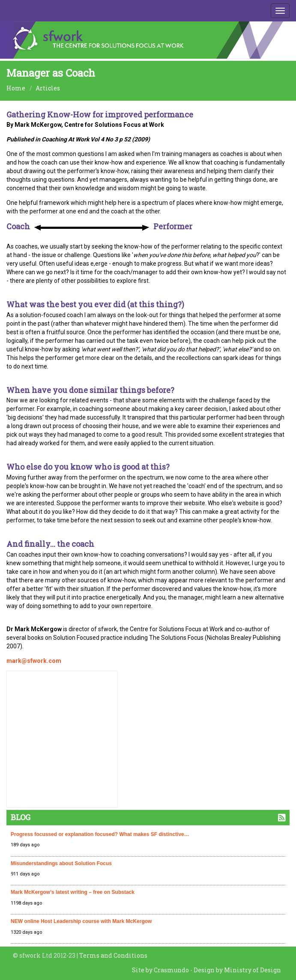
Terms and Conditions (113, 955)
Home (16, 88)
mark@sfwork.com (34, 661)
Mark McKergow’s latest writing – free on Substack (73, 892)
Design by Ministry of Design (237, 970)
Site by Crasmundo (160, 970)
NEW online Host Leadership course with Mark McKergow (81, 921)
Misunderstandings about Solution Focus (61, 863)
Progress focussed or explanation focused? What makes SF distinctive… (100, 834)
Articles (48, 88)
